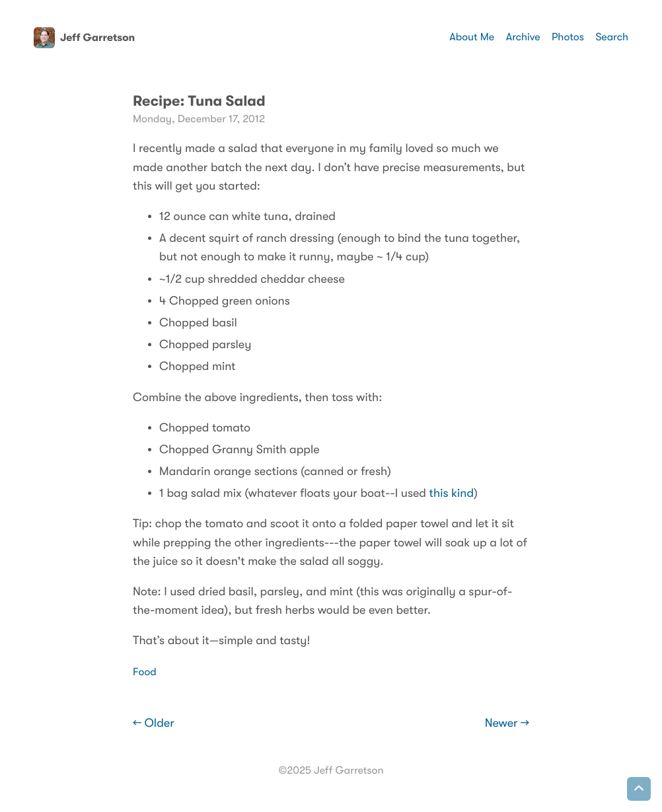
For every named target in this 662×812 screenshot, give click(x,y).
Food (145, 672)
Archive (523, 37)
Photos (568, 37)
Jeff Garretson (84, 38)
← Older (154, 723)
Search (612, 37)
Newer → (507, 723)
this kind (452, 494)
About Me (472, 37)
